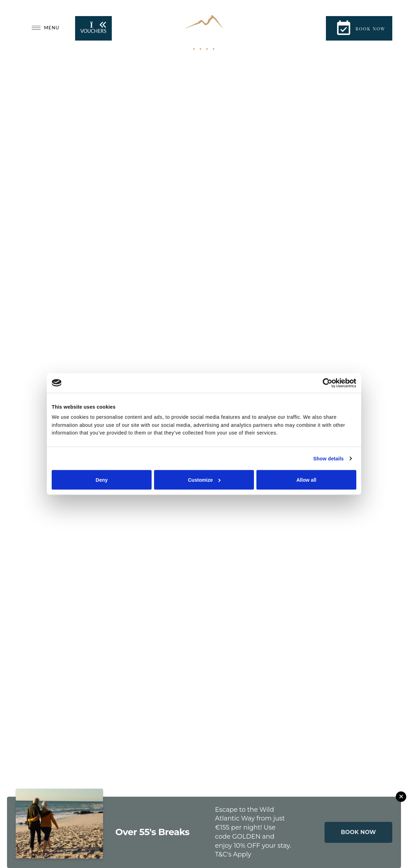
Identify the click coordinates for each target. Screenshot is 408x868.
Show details (329, 459)
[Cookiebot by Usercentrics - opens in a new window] (326, 383)
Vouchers (93, 28)
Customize (204, 480)
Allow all (306, 480)
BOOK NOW (358, 832)
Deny (102, 480)
